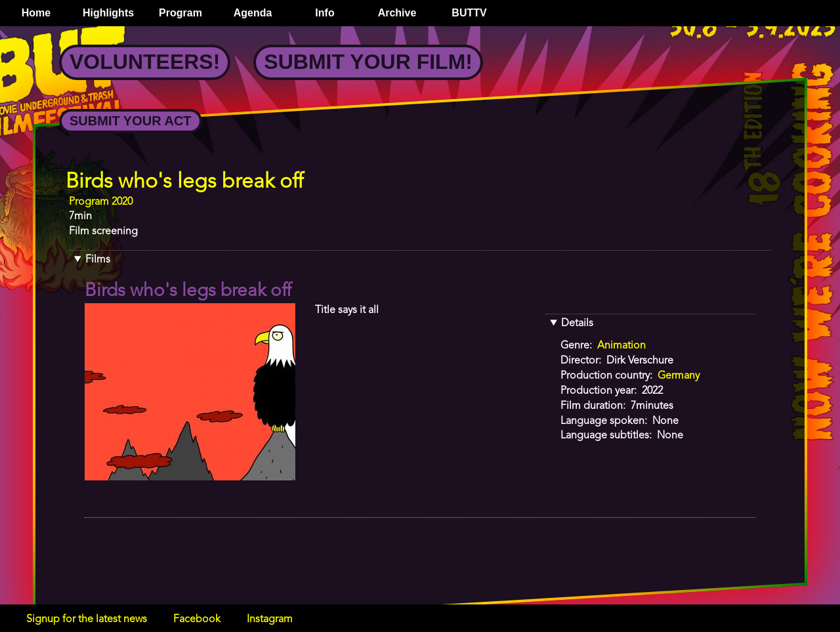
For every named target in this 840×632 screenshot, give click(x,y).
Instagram (270, 620)
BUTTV (469, 13)
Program (180, 13)
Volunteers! (145, 62)
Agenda (253, 13)
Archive (397, 13)
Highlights (108, 13)
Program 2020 (101, 202)
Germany (679, 376)
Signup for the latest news (87, 620)
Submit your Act (131, 121)
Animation (621, 346)
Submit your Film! (368, 62)
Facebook (197, 620)
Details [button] (577, 324)
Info (325, 13)
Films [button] (98, 260)
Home (36, 13)
